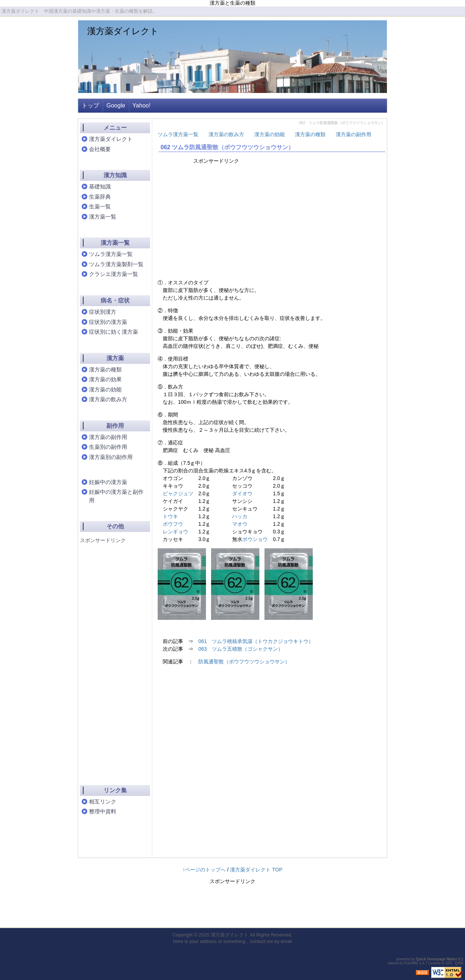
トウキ (170, 516)
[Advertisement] (256, 221)
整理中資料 (103, 811)
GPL (449, 963)
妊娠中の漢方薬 (108, 482)
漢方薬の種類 (310, 134)
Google (116, 105)
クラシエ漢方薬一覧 (114, 274)
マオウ (240, 524)
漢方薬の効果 (105, 379)
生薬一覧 (100, 206)
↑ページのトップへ (204, 870)
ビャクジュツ (178, 493)
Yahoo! (142, 105)
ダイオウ (242, 493)
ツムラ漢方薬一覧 (178, 134)
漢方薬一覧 (103, 217)
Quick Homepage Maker (436, 959)
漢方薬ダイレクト (123, 31)
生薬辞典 (100, 197)
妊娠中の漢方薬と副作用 (116, 496)
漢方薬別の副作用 (111, 457)
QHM (459, 963)
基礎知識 (100, 186)
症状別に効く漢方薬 (114, 332)
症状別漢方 (103, 312)
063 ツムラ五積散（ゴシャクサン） (241, 649)
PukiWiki (411, 963)
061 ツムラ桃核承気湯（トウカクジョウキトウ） (256, 641)
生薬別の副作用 (108, 447)
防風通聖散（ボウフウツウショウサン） (242, 147)
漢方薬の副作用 (353, 134)
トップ (90, 105)
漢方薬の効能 (270, 134)
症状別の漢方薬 (108, 322)
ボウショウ (255, 539)
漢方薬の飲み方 (226, 134)
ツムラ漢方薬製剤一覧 (116, 264)
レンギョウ (175, 532)
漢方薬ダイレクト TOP (256, 870)
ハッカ (240, 516)
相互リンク (103, 802)
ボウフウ (173, 524)
